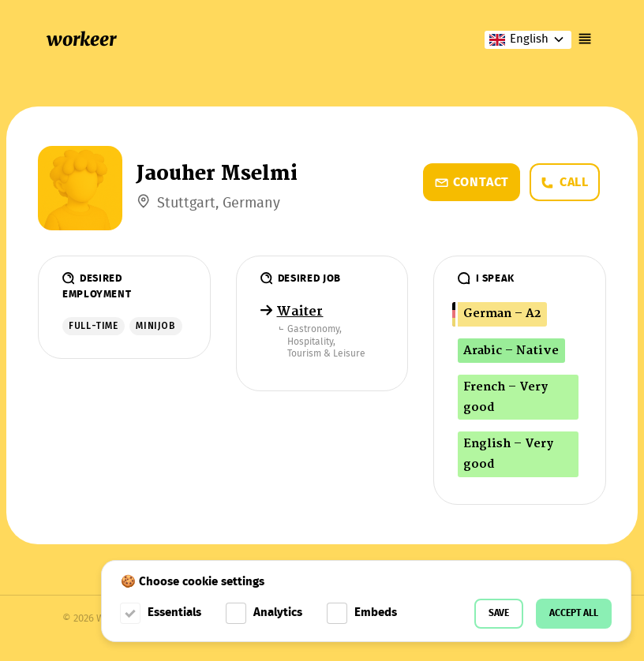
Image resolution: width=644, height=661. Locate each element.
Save (499, 613)
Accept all (574, 613)
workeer (81, 39)
